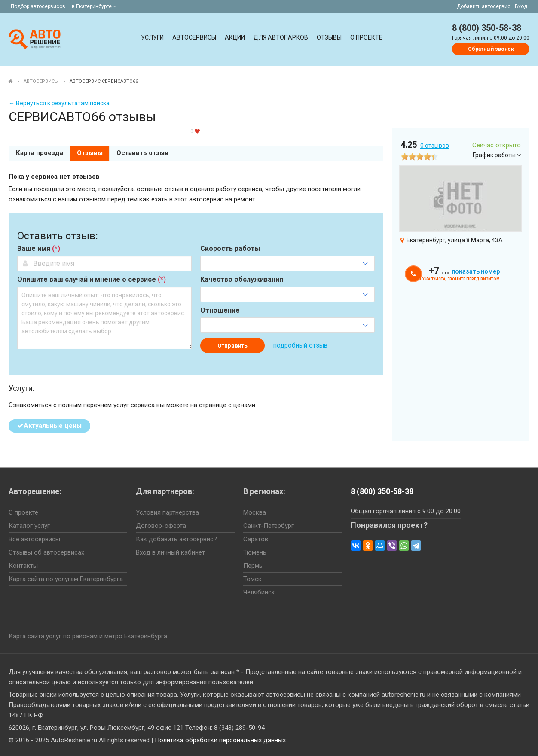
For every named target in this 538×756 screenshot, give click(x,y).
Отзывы (329, 37)
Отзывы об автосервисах (46, 552)
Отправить (232, 346)
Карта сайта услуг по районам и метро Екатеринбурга (88, 636)
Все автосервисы (34, 539)
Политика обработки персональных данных (220, 740)
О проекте (366, 37)
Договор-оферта (161, 526)
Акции (235, 37)
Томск (252, 579)
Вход (521, 6)
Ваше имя (39, 249)
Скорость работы (230, 249)
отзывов (435, 146)
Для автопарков (281, 37)
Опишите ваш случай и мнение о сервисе (92, 280)
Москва (255, 512)
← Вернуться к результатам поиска (59, 103)
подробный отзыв (300, 345)
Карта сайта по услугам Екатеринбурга (66, 579)
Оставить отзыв (142, 153)
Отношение (220, 311)
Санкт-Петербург (269, 526)
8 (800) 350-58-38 (487, 28)
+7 (464, 270)
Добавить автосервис (484, 6)
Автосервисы (194, 37)
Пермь (253, 566)
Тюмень (255, 552)
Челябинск (259, 592)
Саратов (256, 539)
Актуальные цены (49, 426)
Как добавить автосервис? (176, 539)
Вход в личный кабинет (170, 552)
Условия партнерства (167, 512)
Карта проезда (40, 153)
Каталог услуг (29, 526)
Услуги (152, 37)
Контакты (23, 566)
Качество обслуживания (242, 280)
